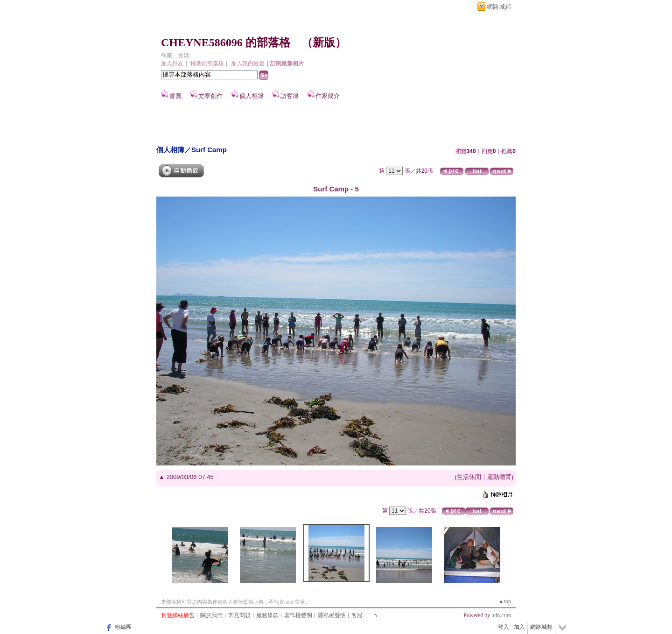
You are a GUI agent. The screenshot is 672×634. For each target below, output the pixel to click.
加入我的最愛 (248, 63)
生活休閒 (469, 477)
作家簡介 (328, 96)
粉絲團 (123, 627)
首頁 (175, 96)
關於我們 (211, 615)
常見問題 (239, 615)
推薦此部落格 (207, 63)
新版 (324, 42)
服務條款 (267, 615)
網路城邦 (499, 7)
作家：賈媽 (175, 56)
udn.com (501, 615)
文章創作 (210, 96)
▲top (505, 601)
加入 (519, 627)
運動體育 (499, 477)
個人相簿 (252, 96)
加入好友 (172, 63)
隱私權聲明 (332, 615)
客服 (357, 615)
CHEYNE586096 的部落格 (226, 42)
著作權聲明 (298, 615)
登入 (504, 627)
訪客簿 (290, 96)
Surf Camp (209, 150)
